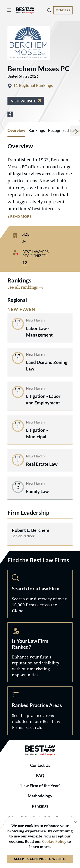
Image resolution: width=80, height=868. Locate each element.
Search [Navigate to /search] (40, 594)
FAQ (40, 776)
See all (26, 287)
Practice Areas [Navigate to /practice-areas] (40, 711)
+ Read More (20, 217)
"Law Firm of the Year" (40, 786)
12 (25, 263)
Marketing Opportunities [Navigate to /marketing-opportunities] (40, 652)
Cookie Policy (54, 841)
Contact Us (40, 765)
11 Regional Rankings (33, 85)
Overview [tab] (16, 130)
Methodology (40, 796)
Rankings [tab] (37, 130)
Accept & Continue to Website (40, 859)
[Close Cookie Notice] (73, 823)
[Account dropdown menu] (63, 10)
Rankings (40, 806)
